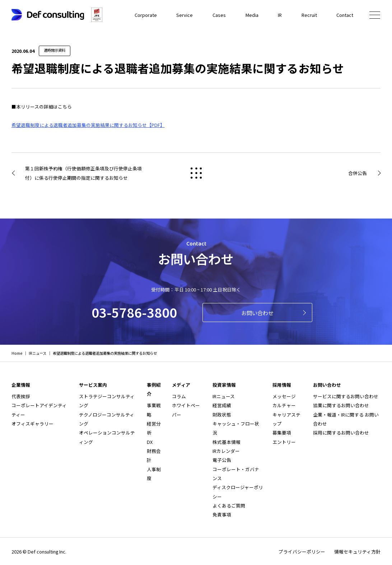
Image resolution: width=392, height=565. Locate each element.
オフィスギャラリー (32, 424)
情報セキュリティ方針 (357, 552)
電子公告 (222, 460)
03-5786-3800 (134, 312)
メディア (181, 385)
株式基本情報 (227, 442)
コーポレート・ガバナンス (236, 474)
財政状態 (222, 415)
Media (252, 15)
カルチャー (284, 405)
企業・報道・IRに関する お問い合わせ (346, 419)
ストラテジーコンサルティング (107, 401)
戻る (196, 173)
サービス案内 (93, 385)
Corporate (146, 15)
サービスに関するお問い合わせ (346, 396)
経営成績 (222, 405)
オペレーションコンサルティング (107, 437)
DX (150, 442)
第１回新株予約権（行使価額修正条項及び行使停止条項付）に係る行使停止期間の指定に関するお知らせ (83, 173)
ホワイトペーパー (186, 410)
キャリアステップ (286, 419)
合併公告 (358, 173)
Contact (345, 15)
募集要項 (282, 433)
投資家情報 (224, 385)
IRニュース (224, 396)
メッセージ (284, 396)
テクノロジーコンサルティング (107, 419)
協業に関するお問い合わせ (341, 405)
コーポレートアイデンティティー (39, 410)
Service (185, 15)
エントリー (284, 442)
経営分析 (154, 428)
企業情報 (21, 385)
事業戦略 (154, 410)
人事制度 (154, 474)
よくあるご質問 (229, 506)
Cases (220, 15)
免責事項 (222, 515)
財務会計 (154, 455)
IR (280, 15)
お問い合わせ (257, 313)
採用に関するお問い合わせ (341, 433)
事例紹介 (154, 389)
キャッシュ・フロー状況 (236, 428)
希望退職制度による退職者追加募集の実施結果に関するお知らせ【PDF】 (88, 125)
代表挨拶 (21, 396)
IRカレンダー (226, 451)
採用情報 (282, 385)
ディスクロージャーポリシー (238, 492)
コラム (179, 396)
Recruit (309, 15)
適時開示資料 (55, 50)
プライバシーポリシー (302, 552)
